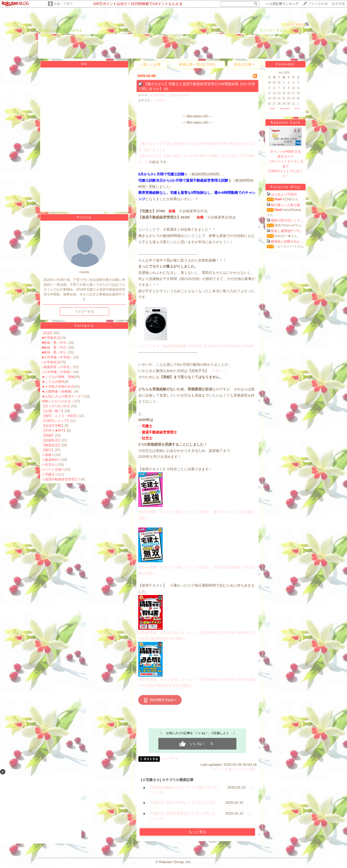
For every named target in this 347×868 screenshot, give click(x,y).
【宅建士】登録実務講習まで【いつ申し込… (184, 813)
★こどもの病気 (53, 382)
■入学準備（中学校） (57, 357)
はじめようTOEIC (284, 194)
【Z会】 (48, 333)
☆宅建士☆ (50, 474)
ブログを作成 (318, 4)
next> (297, 109)
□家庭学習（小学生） (57, 367)
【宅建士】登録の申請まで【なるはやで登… (184, 803)
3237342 (295, 25)
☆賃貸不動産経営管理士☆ (61, 479)
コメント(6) (220, 769)
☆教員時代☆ (52, 460)
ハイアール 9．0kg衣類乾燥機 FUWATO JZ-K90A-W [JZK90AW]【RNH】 (197, 346)
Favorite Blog (285, 187)
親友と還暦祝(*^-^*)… (287, 231)
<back (272, 109)
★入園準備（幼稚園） (58, 391)
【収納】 (48, 435)
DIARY (58, 30)
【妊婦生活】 (52, 440)
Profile (84, 217)
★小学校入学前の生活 (58, 387)
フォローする (84, 311)
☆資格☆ (48, 455)
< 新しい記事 (151, 64)
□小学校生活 (51, 362)
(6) (166, 89)
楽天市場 (338, 4)
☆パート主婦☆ (53, 470)
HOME (44, 30)
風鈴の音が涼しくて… (287, 220)
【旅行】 (48, 450)
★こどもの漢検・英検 (58, 377)
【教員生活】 (52, 445)
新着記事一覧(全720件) (197, 64)
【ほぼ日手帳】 (53, 426)
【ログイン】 (298, 30)
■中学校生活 (51, 338)
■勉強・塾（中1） (55, 352)
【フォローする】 (273, 30)
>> (282, 4)
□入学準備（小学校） (57, 372)
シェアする (170, 759)
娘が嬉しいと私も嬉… (287, 205)
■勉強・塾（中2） (55, 348)
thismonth (285, 109)
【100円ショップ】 (56, 421)
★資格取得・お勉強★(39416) (170, 95)
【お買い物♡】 (53, 411)
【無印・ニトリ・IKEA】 (60, 416)
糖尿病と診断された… (287, 242)
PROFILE (74, 30)
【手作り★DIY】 (54, 430)
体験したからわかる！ (58, 401)
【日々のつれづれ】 (56, 406)
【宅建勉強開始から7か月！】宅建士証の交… (185, 787)
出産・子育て (63, 4)
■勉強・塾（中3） (55, 343)
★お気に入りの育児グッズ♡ (63, 396)
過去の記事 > (244, 64)
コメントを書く (244, 769)
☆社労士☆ (50, 465)
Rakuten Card (285, 123)
